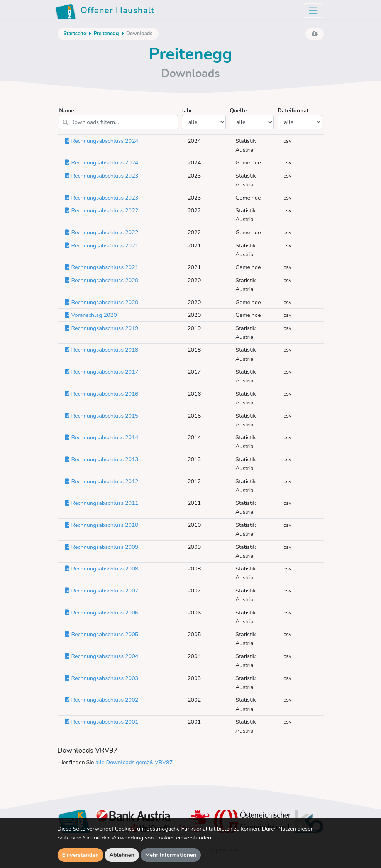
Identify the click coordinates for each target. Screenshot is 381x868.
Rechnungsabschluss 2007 (102, 591)
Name (119, 118)
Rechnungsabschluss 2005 (102, 634)
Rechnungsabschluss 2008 (102, 569)
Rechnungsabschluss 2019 (102, 328)
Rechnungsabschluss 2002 (102, 700)
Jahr (204, 118)
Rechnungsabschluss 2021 (102, 245)
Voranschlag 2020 (91, 315)
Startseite (75, 34)
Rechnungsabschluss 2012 (102, 481)
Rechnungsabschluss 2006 (102, 613)
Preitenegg (106, 34)
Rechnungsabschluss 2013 (102, 459)
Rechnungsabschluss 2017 (102, 372)
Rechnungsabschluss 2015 (102, 416)
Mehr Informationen (171, 855)
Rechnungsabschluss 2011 (102, 503)
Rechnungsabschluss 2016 (102, 394)
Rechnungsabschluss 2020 (102, 280)
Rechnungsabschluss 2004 (102, 656)
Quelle (252, 118)
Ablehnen (122, 855)
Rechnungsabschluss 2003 (102, 678)
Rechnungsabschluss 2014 (102, 437)
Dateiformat (300, 118)
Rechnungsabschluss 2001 (102, 722)
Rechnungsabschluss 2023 (102, 176)
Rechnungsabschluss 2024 (102, 141)
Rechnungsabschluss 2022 (102, 210)
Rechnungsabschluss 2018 (102, 350)
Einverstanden (80, 855)
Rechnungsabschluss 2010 (102, 525)
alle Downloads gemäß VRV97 (134, 762)
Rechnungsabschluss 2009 (102, 547)
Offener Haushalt (105, 12)
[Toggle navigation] (313, 11)
